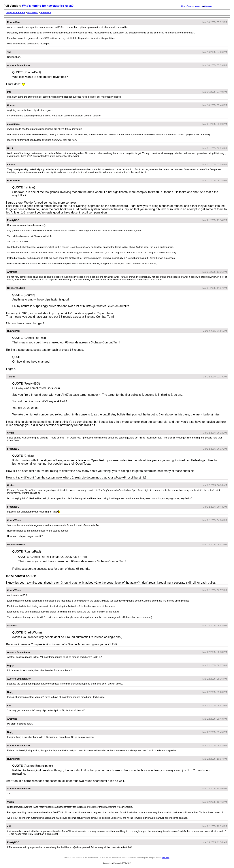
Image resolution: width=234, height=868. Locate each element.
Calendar (208, 6)
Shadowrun (46, 12)
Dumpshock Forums (15, 12)
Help (183, 6)
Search (190, 6)
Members (199, 6)
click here (165, 858)
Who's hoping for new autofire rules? (48, 6)
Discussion (33, 12)
